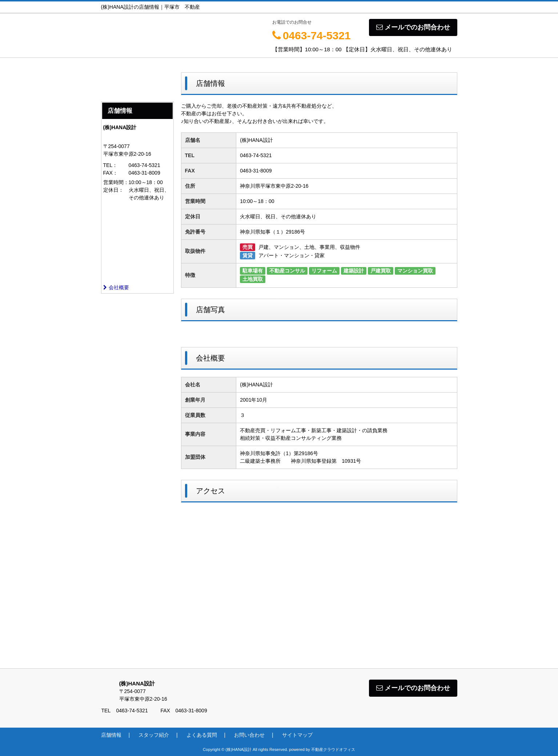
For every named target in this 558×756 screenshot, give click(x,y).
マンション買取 (415, 271)
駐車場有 (253, 271)
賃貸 (248, 255)
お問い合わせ (249, 735)
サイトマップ (297, 735)
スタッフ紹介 (154, 735)
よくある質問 (202, 735)
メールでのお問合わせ (413, 27)
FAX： (111, 173)
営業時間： (116, 182)
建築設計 (354, 271)
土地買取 (253, 279)
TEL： (111, 165)
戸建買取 (381, 271)
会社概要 (116, 287)
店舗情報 (111, 735)
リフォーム (324, 271)
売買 (248, 247)
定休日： (113, 190)
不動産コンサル (287, 271)
